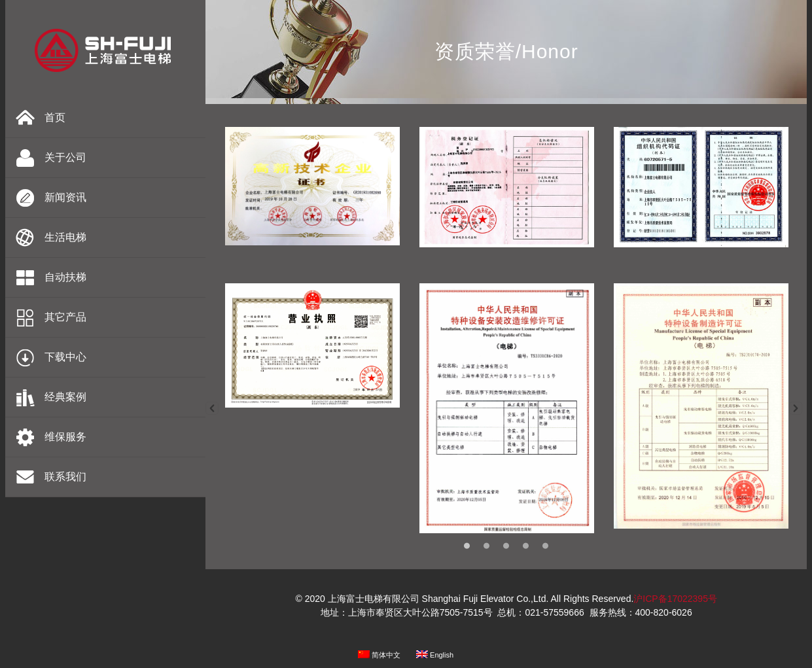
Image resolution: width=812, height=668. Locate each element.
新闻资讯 (65, 197)
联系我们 (65, 477)
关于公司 (65, 157)
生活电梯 (65, 237)
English (435, 655)
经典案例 (65, 397)
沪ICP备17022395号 (675, 599)
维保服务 (65, 437)
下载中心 (65, 357)
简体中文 (379, 655)
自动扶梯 (65, 277)
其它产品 (65, 317)
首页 (55, 117)
